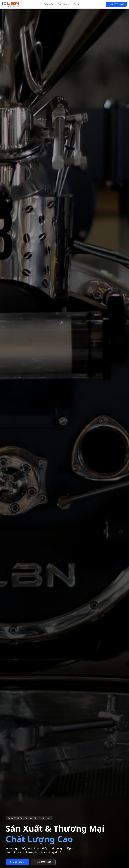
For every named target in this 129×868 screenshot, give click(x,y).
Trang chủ (49, 4)
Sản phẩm (64, 4)
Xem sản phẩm (17, 862)
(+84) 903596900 (116, 4)
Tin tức (77, 4)
